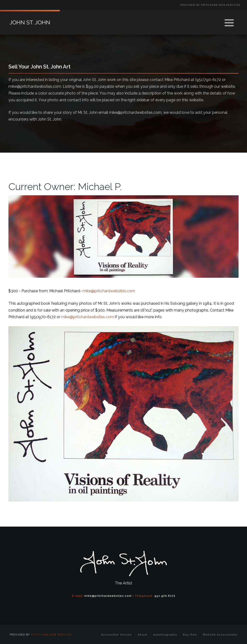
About (143, 635)
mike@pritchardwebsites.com (109, 291)
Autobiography (165, 635)
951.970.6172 (165, 596)
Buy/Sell (190, 635)
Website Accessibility (220, 635)
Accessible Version (117, 635)
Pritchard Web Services (51, 635)
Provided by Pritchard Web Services (210, 5)
